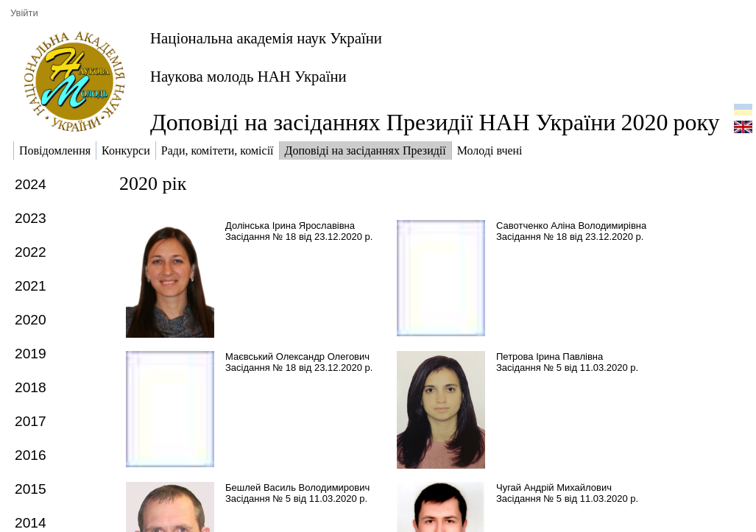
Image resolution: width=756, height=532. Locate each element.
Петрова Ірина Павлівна (550, 357)
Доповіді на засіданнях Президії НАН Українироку (435, 122)
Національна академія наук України (266, 38)
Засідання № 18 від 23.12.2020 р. (299, 237)
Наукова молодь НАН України (248, 76)
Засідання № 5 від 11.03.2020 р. (567, 368)
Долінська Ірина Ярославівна (290, 226)
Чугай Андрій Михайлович (554, 487)
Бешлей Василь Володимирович (297, 487)
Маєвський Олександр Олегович (297, 357)
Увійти (24, 13)
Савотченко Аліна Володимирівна (571, 226)
